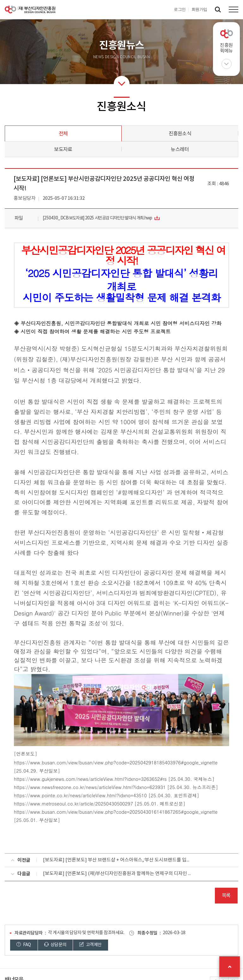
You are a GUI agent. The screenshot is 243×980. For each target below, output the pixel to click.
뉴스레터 (180, 150)
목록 (226, 896)
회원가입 (199, 9)
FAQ (24, 945)
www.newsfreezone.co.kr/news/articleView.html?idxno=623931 (98, 787)
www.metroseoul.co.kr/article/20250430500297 (82, 803)
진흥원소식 (180, 134)
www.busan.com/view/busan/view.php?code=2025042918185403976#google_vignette (124, 762)
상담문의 (55, 945)
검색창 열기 (218, 9)
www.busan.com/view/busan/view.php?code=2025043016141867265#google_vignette (124, 812)
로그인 (180, 9)
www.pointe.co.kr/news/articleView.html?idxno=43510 (88, 795)
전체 (63, 134)
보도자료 (63, 150)
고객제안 (90, 945)
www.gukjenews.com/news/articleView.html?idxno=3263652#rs (98, 779)
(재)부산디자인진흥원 (30, 9)
